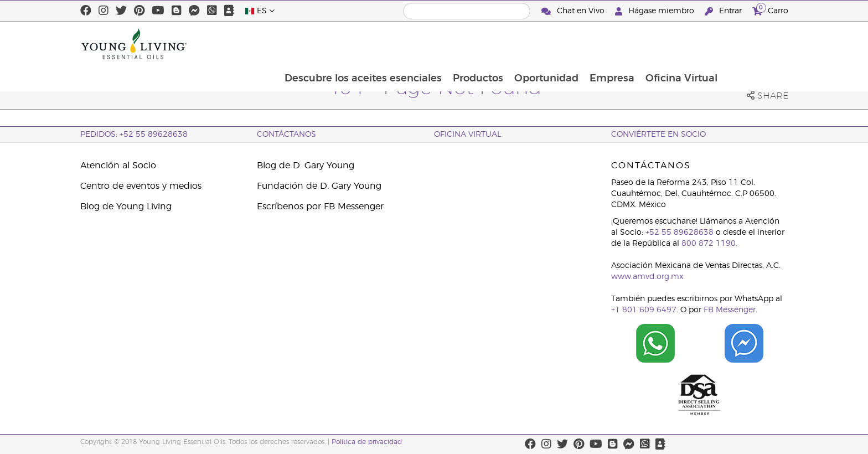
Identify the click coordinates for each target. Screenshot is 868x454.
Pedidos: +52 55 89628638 (134, 135)
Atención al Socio (118, 166)
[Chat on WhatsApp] (655, 343)
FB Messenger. (730, 310)
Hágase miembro (656, 11)
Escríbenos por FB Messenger (320, 207)
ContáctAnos (286, 135)
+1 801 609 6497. (645, 310)
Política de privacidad (367, 442)
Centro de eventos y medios (141, 186)
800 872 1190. (709, 244)
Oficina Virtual (746, 44)
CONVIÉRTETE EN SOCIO (658, 135)
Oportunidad (609, 44)
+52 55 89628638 (680, 233)
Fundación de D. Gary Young (319, 186)
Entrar (724, 11)
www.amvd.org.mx (647, 277)
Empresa (676, 44)
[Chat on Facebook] (744, 343)
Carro (770, 10)
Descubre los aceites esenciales (423, 44)
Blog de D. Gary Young (306, 166)
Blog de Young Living (126, 207)
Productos (539, 44)
